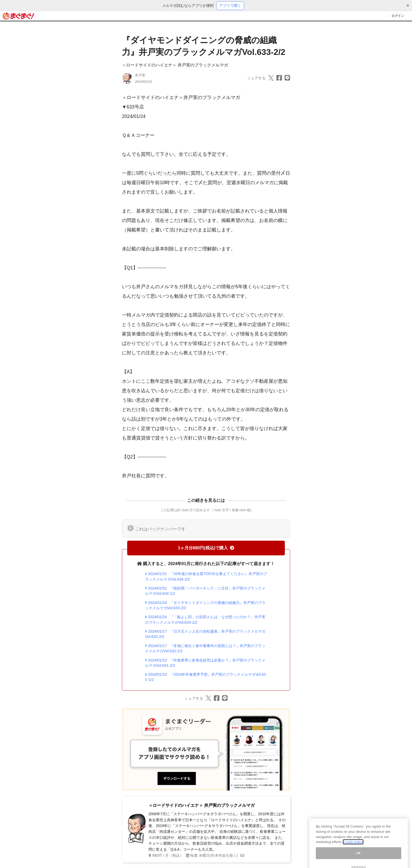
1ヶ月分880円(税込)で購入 (206, 548)
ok (359, 858)
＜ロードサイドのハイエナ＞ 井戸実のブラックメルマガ (175, 65)
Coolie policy (353, 847)
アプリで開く (230, 6)
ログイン (398, 16)
